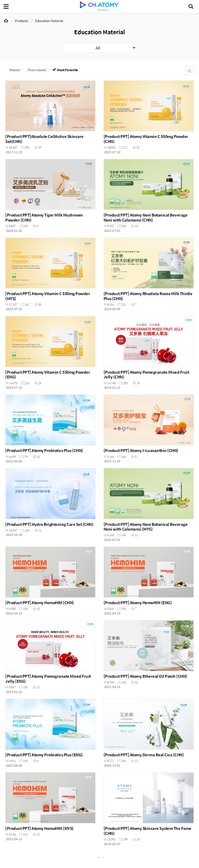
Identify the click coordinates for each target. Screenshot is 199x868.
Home (6, 21)
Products (22, 21)
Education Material (49, 21)
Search (189, 71)
